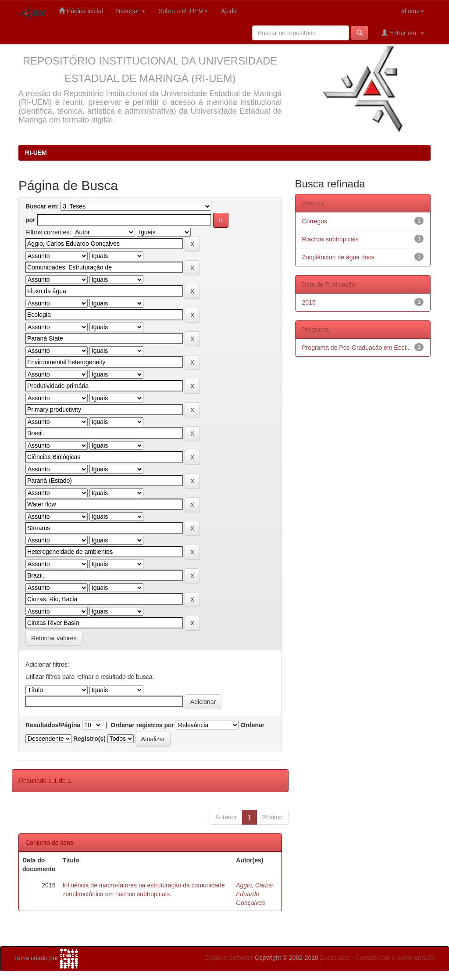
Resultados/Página (53, 725)
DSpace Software (229, 958)
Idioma (413, 11)
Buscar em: (42, 206)
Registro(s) (89, 739)
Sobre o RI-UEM (183, 11)
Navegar (131, 11)
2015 (309, 302)
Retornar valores (54, 638)
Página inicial (81, 11)
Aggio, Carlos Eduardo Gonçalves (254, 894)
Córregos (315, 221)
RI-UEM (36, 153)
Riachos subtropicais (330, 239)
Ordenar (253, 725)
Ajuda (229, 11)
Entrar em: (403, 33)
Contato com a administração (395, 958)
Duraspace (335, 958)
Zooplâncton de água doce (339, 257)
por (30, 220)
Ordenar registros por (142, 725)
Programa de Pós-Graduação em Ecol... (357, 348)
